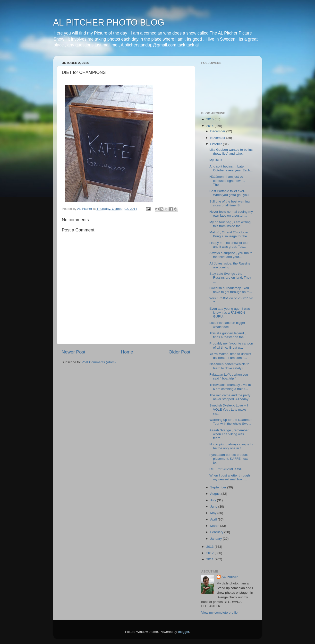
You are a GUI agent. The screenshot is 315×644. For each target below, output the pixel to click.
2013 (210, 547)
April (214, 519)
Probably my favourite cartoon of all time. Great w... (231, 345)
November (218, 138)
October (217, 144)
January (217, 539)
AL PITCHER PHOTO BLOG (109, 22)
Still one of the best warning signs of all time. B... (230, 203)
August (216, 494)
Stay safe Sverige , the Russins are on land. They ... (230, 278)
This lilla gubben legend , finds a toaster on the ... (228, 335)
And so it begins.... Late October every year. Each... (231, 168)
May (214, 513)
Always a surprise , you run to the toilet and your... (231, 255)
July (214, 500)
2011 (210, 559)
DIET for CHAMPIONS (226, 469)
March (215, 526)
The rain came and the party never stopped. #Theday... (230, 397)
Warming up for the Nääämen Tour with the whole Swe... (231, 422)
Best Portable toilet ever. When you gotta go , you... (230, 193)
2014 (210, 126)
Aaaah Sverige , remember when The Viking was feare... (229, 434)
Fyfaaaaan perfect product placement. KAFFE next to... (229, 459)
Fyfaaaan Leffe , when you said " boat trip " (229, 376)
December (218, 131)
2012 (210, 553)
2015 (210, 119)
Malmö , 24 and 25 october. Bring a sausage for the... (230, 234)
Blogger (184, 632)
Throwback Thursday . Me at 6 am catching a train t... (230, 387)
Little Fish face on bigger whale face (227, 325)
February (217, 532)
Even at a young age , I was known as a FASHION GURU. (230, 313)
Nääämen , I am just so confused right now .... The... (227, 181)
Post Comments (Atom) (99, 362)
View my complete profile (220, 613)
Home (127, 352)
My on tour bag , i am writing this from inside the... (230, 224)
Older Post (179, 352)
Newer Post (74, 352)
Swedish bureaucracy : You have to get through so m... (231, 290)
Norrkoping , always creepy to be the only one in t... (231, 446)
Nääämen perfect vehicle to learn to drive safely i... (229, 366)
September (219, 487)
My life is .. (217, 160)
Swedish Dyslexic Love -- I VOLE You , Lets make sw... (229, 409)
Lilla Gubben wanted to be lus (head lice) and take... (231, 152)
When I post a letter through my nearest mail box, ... (230, 477)
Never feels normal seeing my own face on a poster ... (231, 214)
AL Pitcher (230, 577)
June (214, 507)
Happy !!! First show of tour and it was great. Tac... (229, 245)
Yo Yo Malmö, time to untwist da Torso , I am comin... (230, 356)
